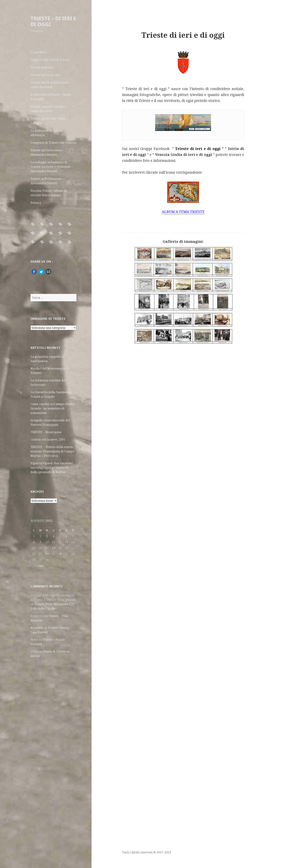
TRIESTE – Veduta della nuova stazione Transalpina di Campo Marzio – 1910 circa (52, 451)
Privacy (36, 203)
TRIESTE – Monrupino (46, 432)
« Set (40, 566)
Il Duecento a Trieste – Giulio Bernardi (51, 97)
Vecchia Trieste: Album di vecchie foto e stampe (49, 193)
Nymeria (37, 628)
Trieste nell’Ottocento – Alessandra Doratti (47, 181)
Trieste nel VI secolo (45, 75)
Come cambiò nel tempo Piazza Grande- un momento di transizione (52, 408)
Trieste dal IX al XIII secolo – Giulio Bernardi (51, 85)
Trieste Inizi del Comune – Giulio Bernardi (49, 109)
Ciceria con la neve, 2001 (48, 439)
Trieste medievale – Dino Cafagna (48, 121)
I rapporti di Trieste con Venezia (53, 143)
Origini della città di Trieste (50, 60)
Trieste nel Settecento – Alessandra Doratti (47, 152)
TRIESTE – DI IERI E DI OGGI (53, 21)
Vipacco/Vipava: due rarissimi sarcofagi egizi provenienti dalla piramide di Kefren (52, 468)
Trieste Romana (42, 67)
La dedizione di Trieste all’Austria (47, 133)
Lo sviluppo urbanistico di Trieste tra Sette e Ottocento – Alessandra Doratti (52, 167)
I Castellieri (39, 52)
